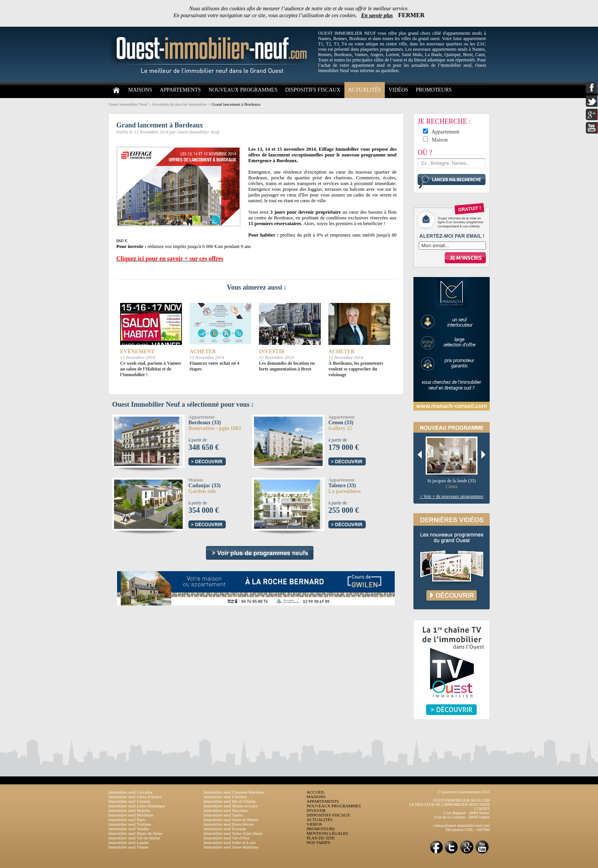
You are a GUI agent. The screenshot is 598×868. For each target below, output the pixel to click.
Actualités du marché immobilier (179, 104)
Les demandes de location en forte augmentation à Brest (287, 366)
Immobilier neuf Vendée (129, 829)
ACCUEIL (316, 792)
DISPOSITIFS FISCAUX (313, 90)
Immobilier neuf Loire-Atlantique (137, 806)
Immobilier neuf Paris (127, 820)
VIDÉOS (398, 90)
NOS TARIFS (318, 842)
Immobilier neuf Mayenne (226, 810)
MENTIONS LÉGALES (327, 833)
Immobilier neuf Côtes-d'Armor (135, 797)
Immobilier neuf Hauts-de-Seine (135, 833)
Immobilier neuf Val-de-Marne (134, 838)
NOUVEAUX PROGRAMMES (243, 90)
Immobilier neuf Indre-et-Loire (230, 842)
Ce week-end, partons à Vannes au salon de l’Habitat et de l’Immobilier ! (151, 369)
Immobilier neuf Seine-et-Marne (231, 820)
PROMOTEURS (434, 90)
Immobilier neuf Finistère (225, 797)
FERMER (411, 15)
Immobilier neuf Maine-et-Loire (231, 806)
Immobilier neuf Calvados (130, 792)
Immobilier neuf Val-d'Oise (227, 838)
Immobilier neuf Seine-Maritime (231, 847)
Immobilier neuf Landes (129, 842)
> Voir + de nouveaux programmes (452, 496)
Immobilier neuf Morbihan (131, 815)
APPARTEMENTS (180, 90)
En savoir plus (377, 15)
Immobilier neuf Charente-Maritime (234, 792)
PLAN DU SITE (321, 838)
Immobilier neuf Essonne (225, 829)
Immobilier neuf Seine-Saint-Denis (233, 833)
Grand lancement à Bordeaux (236, 104)
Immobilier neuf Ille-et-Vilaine (230, 801)
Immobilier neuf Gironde (129, 801)
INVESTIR (316, 810)
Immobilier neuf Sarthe (223, 815)
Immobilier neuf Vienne (128, 847)
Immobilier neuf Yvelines (130, 824)
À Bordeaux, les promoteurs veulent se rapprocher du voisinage (356, 369)
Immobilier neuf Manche (129, 810)
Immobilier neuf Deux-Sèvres (229, 824)
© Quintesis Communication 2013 (464, 792)
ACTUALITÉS (365, 90)
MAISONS (140, 90)
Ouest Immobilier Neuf (128, 104)
